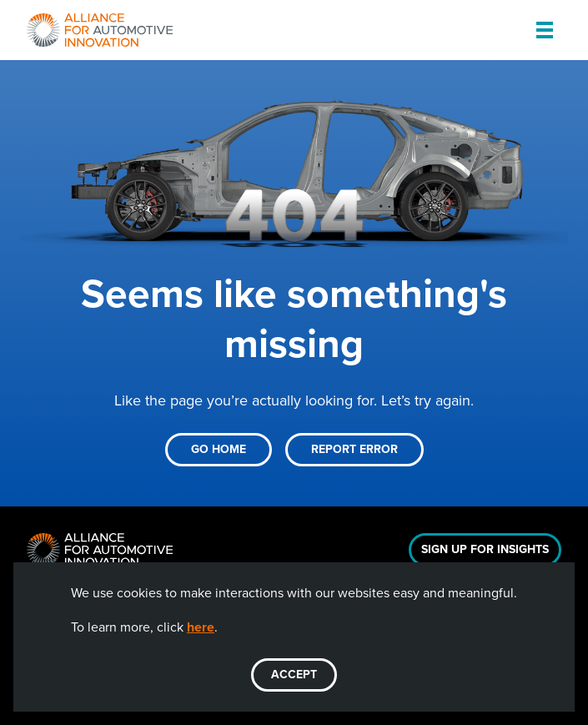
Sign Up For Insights (485, 549)
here (201, 627)
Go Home (219, 449)
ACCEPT (294, 675)
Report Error (354, 449)
